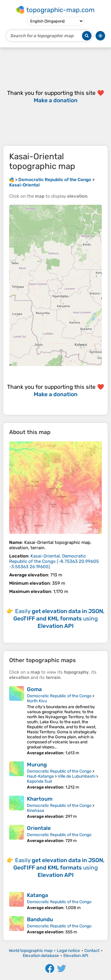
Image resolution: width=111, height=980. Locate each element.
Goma (34, 689)
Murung (37, 765)
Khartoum (40, 799)
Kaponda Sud (39, 781)
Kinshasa (36, 811)
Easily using (59, 619)
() (54, 561)
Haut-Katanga (40, 776)
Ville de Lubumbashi (77, 776)
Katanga (37, 895)
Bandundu (40, 919)
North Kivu (37, 701)
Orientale (39, 828)
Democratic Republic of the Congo (59, 696)
